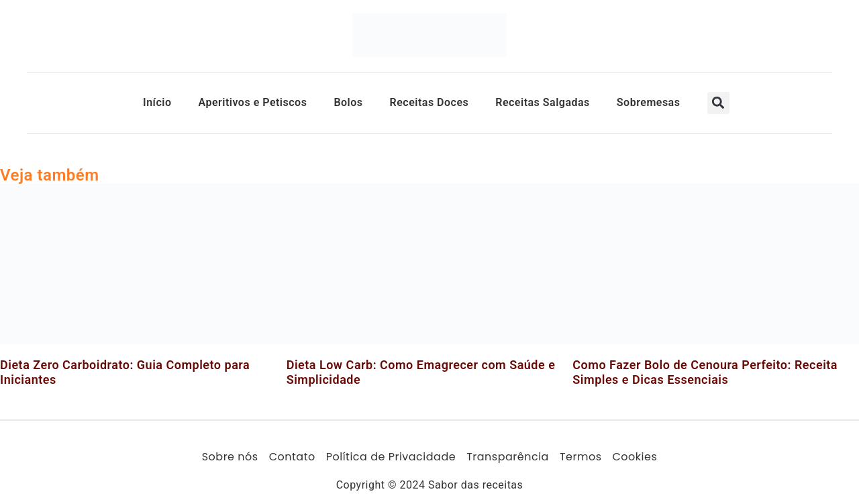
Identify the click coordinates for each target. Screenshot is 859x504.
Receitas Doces (429, 102)
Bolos (348, 102)
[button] (718, 103)
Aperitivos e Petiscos (252, 102)
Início (157, 102)
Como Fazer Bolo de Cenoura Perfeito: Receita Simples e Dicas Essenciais (705, 372)
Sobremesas (649, 102)
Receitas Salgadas (543, 102)
